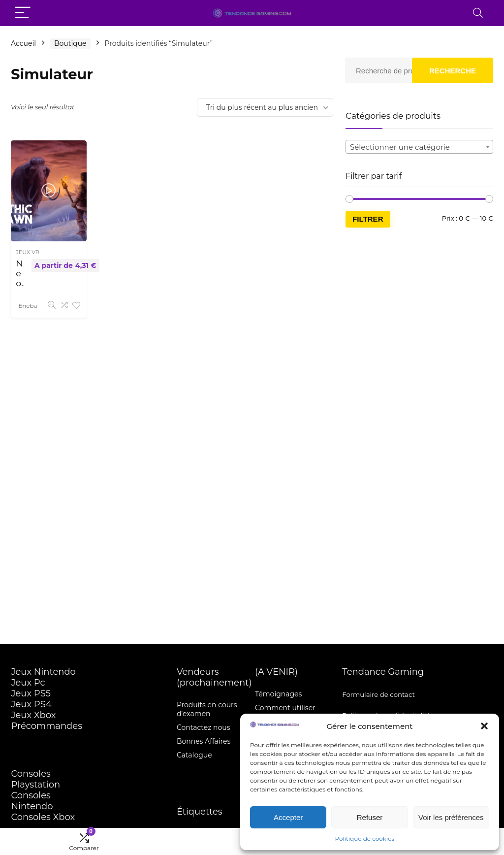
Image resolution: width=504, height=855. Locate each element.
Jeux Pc (28, 683)
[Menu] (23, 13)
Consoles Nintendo (32, 801)
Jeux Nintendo (43, 672)
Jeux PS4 (31, 704)
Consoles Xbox (43, 817)
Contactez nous (204, 727)
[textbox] (419, 147)
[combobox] (419, 147)
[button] (484, 726)
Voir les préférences (451, 817)
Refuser (370, 817)
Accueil (23, 43)
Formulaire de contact (378, 694)
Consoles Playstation (35, 779)
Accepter (288, 817)
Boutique (70, 43)
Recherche (453, 71)
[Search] (478, 13)
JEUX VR (28, 252)
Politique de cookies (365, 839)
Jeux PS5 (31, 693)
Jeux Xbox (33, 715)
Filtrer (368, 219)
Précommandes (46, 726)
